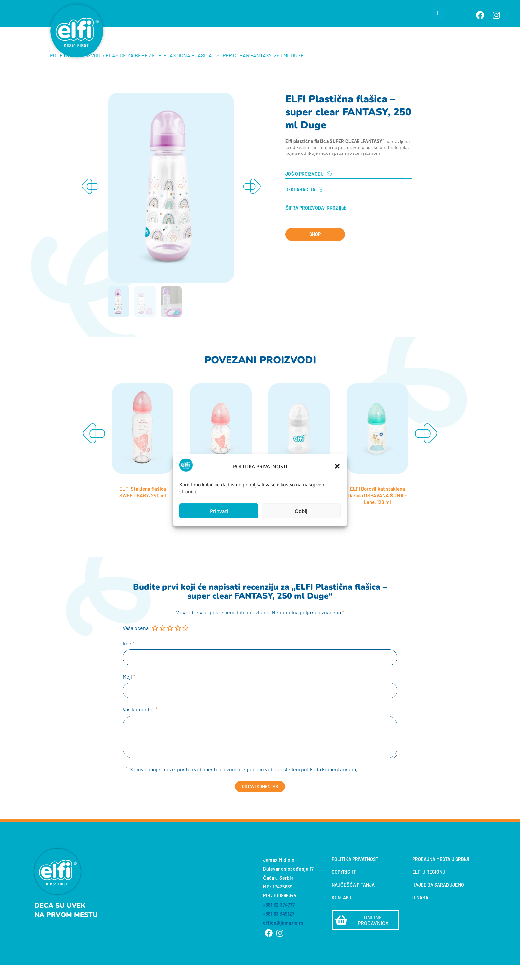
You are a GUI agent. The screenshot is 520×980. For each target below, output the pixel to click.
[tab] (349, 184)
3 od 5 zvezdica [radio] (171, 641)
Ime (129, 657)
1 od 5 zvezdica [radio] (156, 641)
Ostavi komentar (260, 801)
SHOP (315, 247)
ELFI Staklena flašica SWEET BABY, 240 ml (143, 505)
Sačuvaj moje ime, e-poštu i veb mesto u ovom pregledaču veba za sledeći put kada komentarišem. (243, 785)
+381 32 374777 (279, 920)
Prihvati (219, 511)
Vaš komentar (140, 724)
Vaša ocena (136, 641)
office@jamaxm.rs (283, 938)
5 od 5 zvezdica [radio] (186, 641)
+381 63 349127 (279, 929)
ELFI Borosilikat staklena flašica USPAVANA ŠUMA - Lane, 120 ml (377, 508)
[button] (337, 466)
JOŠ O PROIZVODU (304, 187)
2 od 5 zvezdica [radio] (163, 641)
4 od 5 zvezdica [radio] (179, 641)
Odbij (301, 511)
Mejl (129, 690)
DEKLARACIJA (300, 203)
